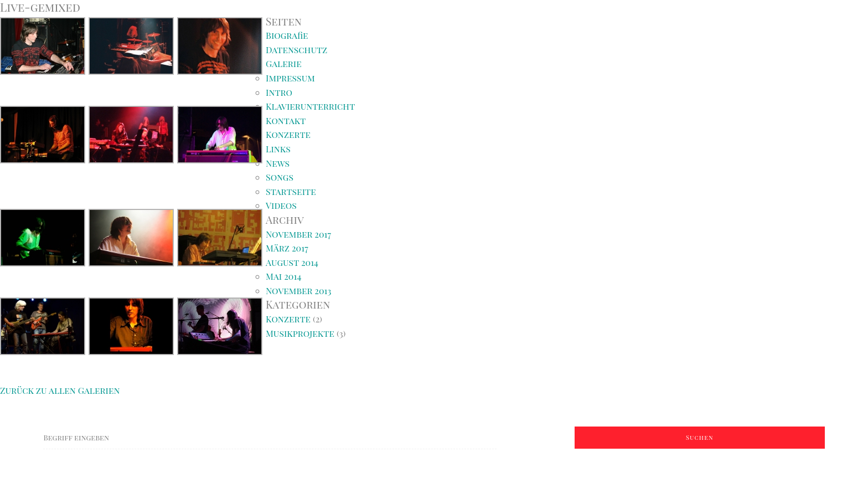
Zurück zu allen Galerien (60, 390)
